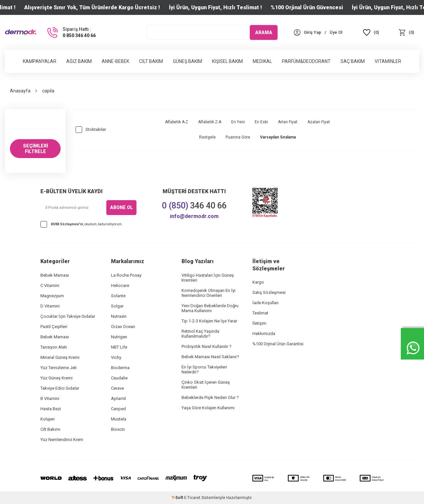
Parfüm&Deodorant (306, 61)
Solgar (117, 306)
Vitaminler (388, 61)
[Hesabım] (313, 32)
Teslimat (260, 313)
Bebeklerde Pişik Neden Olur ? (210, 397)
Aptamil (118, 398)
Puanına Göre (238, 137)
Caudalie (119, 378)
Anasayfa (20, 91)
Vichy (116, 357)
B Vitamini (50, 398)
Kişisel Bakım (227, 61)
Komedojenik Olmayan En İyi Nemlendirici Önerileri (209, 293)
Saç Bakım (353, 61)
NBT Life (119, 347)
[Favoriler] (371, 32)
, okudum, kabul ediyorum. (81, 224)
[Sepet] (406, 32)
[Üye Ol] (336, 32)
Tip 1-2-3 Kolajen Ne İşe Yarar (209, 321)
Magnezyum (52, 296)
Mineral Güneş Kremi (60, 357)
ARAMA (264, 32)
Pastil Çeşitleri (54, 327)
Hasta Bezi (51, 409)
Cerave (117, 388)
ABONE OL (121, 207)
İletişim (259, 323)
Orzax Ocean (123, 327)
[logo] (21, 32)
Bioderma (120, 368)
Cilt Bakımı (50, 429)
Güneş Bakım (187, 61)
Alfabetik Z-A (210, 122)
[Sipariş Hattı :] (71, 32)
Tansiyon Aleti (54, 347)
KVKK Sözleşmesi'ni (67, 224)
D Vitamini (50, 306)
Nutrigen (119, 337)
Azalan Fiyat (319, 122)
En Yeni (238, 122)
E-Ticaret (192, 498)
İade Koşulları (265, 303)
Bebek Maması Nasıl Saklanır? (210, 357)
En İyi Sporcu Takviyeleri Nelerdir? (204, 369)
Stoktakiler (91, 130)
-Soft (178, 498)
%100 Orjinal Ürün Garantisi (278, 344)
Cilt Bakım (151, 61)
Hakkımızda (264, 334)
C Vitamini (50, 285)
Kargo (258, 282)
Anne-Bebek (115, 61)
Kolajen (48, 419)
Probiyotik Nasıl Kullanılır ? (207, 346)
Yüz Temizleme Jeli (58, 368)
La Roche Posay (126, 275)
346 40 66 (194, 206)
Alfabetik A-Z (177, 122)
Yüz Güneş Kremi (56, 378)
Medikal (262, 61)
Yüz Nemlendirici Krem (62, 440)
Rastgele (207, 137)
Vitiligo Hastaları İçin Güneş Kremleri (208, 278)
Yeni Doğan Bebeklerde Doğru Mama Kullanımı (210, 308)
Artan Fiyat (288, 122)
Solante (118, 296)
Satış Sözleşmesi (269, 292)
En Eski (261, 122)
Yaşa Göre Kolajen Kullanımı (208, 408)
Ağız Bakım (79, 61)
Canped (118, 409)
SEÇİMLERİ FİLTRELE (35, 149)
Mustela (119, 419)
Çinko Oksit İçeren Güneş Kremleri (206, 385)
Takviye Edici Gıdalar (60, 388)
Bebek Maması (55, 275)
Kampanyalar (40, 61)
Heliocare (120, 285)
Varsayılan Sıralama (278, 137)
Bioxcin (118, 429)
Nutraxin (119, 316)
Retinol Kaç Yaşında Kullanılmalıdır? (200, 334)
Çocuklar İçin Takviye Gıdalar (68, 316)
